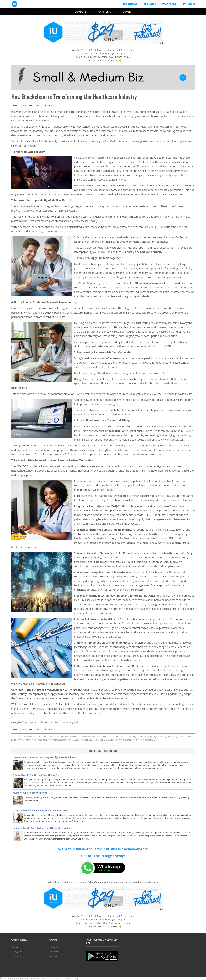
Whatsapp (169, 4)
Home (15, 947)
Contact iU (17, 956)
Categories (17, 952)
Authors (53, 956)
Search (127, 12)
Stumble (189, 4)
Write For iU (104, 12)
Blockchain (18, 127)
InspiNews (130, 4)
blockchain (94, 186)
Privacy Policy (72, 978)
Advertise (81, 12)
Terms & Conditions (52, 978)
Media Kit (54, 947)
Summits (150, 4)
